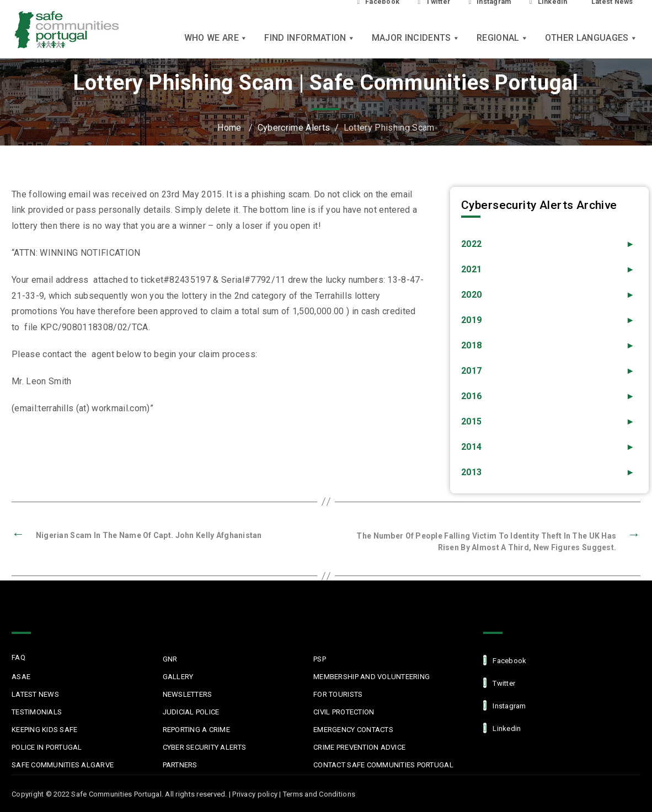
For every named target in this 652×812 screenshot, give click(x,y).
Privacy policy (255, 794)
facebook (505, 660)
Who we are (216, 39)
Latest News (35, 694)
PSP (320, 659)
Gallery (178, 677)
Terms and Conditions (319, 794)
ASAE (21, 677)
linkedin (502, 728)
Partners (180, 765)
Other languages (591, 39)
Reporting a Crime (196, 730)
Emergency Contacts (353, 730)
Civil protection (344, 712)
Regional (503, 39)
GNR (170, 659)
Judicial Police (191, 712)
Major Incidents (416, 39)
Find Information (309, 39)
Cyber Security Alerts (204, 747)
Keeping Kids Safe (44, 730)
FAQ (18, 657)
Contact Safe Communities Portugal (383, 765)
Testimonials (37, 712)
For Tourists (338, 694)
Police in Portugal (47, 747)
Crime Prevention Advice (359, 747)
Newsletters (188, 694)
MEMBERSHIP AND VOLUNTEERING (372, 677)
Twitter (499, 683)
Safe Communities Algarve (63, 765)
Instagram (505, 705)
